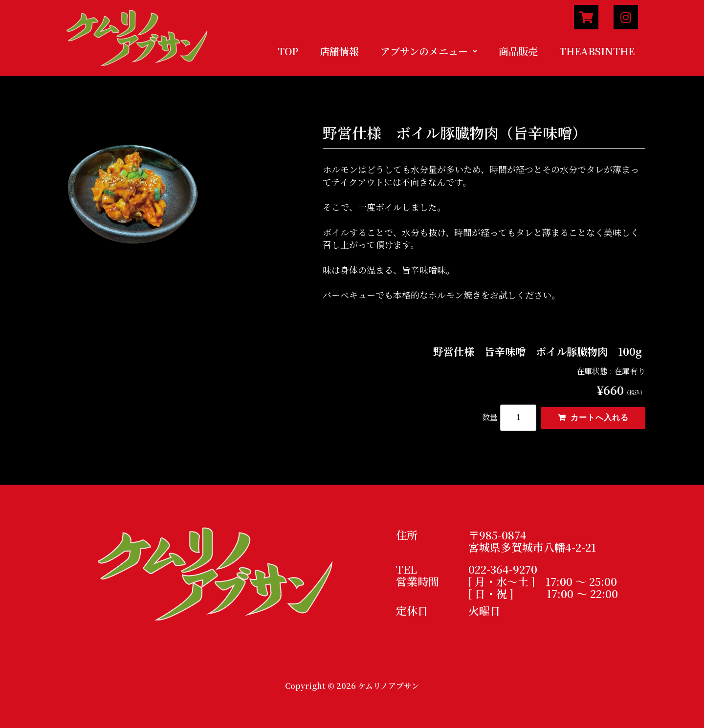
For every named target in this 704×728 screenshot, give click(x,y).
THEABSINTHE (597, 51)
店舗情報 (339, 51)
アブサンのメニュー (429, 51)
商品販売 (518, 51)
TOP (288, 51)
